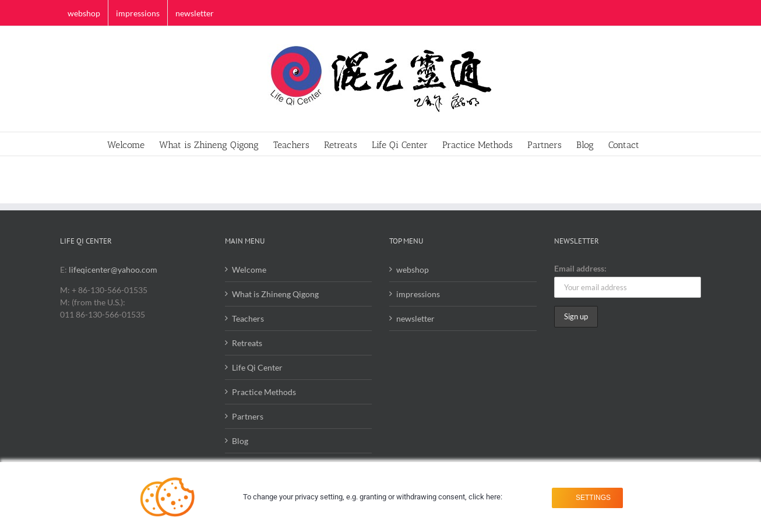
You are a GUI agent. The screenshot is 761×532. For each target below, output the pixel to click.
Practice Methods (264, 392)
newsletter (415, 318)
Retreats (247, 343)
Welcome (249, 269)
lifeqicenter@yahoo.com (113, 269)
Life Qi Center (257, 367)
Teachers (248, 318)
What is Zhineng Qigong (275, 294)
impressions (418, 294)
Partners (248, 416)
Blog (240, 441)
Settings (591, 497)
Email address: (580, 268)
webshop (413, 269)
